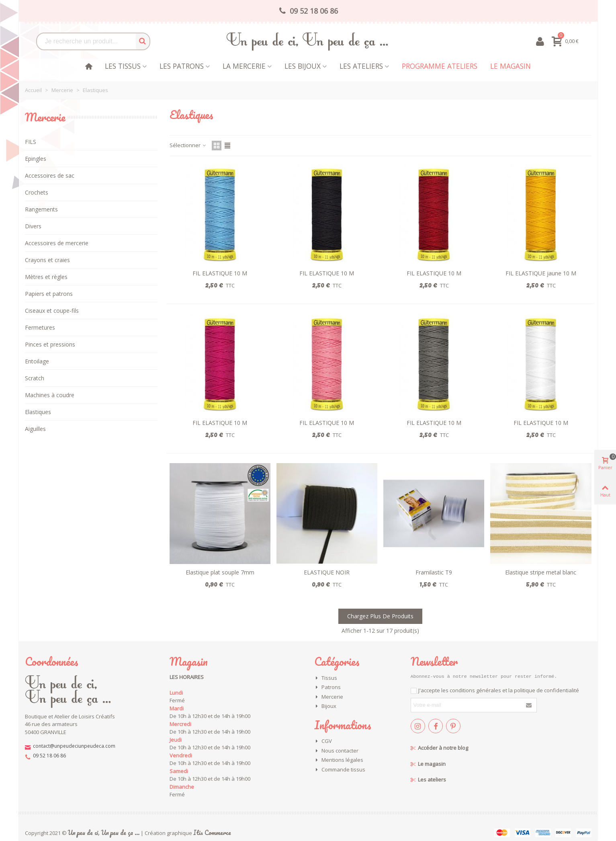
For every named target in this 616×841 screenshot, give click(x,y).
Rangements (41, 209)
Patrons (327, 687)
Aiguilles (35, 429)
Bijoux (325, 706)
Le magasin (511, 66)
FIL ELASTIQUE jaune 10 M (541, 273)
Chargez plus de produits (380, 616)
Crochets (37, 192)
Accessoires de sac (50, 175)
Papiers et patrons (49, 294)
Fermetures (40, 327)
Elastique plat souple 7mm (220, 572)
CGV (323, 741)
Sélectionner (188, 145)
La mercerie (244, 66)
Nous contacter (336, 751)
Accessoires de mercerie (57, 243)
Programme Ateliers (440, 66)
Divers (33, 226)
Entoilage (37, 361)
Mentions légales (339, 760)
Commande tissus (340, 770)
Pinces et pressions (50, 344)
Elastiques (38, 412)
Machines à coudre (50, 395)
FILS (31, 142)
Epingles (36, 159)
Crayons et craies (47, 260)
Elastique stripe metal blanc (541, 572)
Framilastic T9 (434, 572)
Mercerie (45, 117)
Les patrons (182, 66)
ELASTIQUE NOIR (327, 572)
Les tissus (123, 66)
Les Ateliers (361, 66)
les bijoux (303, 66)
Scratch (35, 378)
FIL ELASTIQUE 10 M (220, 273)
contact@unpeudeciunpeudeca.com (74, 746)
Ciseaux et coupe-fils (52, 311)
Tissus (326, 678)
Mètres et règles (46, 277)
